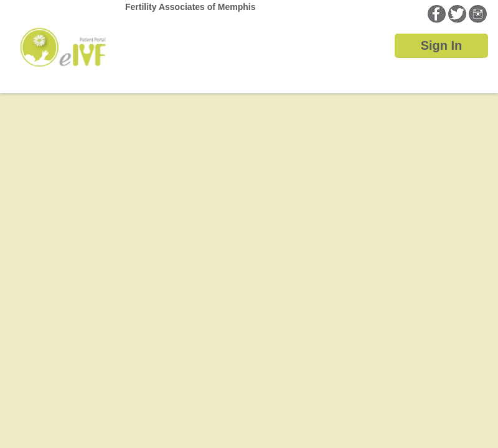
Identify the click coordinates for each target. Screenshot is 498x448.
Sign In (442, 45)
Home (63, 35)
